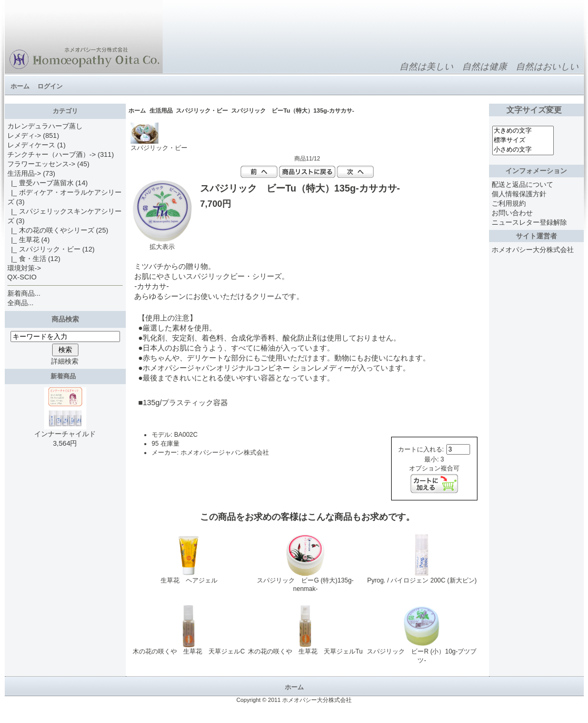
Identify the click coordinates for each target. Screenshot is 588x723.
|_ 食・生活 (27, 259)
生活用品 (161, 111)
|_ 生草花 (23, 240)
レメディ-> (24, 135)
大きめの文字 (523, 131)
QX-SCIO (22, 277)
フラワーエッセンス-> (41, 164)
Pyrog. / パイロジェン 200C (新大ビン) (422, 580)
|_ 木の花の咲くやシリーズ (51, 230)
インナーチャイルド (65, 430)
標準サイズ (523, 140)
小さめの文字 (523, 150)
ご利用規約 (509, 203)
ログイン (50, 86)
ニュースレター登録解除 (529, 222)
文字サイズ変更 (536, 110)
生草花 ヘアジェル (189, 580)
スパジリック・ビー (202, 111)
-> (24, 173)
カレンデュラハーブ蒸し (45, 126)
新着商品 (65, 376)
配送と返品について (522, 184)
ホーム (20, 86)
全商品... (21, 303)
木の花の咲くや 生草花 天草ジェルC (189, 651)
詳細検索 (65, 361)
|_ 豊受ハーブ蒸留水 (41, 183)
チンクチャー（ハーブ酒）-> (52, 154)
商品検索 (65, 319)
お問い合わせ (512, 213)
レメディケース (31, 145)
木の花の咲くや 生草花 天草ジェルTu (305, 651)
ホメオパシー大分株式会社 (533, 250)
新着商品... (24, 293)
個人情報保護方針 (519, 194)
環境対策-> (24, 268)
